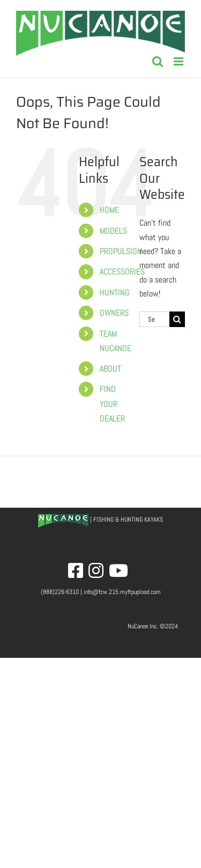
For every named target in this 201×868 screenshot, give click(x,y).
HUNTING (115, 292)
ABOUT (110, 369)
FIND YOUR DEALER (112, 403)
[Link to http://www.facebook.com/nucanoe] (76, 570)
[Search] (177, 319)
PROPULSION (121, 251)
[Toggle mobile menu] (179, 61)
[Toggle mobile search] (158, 61)
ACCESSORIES (122, 272)
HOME (109, 210)
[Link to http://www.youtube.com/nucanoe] (118, 570)
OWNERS (114, 313)
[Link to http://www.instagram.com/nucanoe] (96, 570)
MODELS (113, 231)
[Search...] (154, 319)
